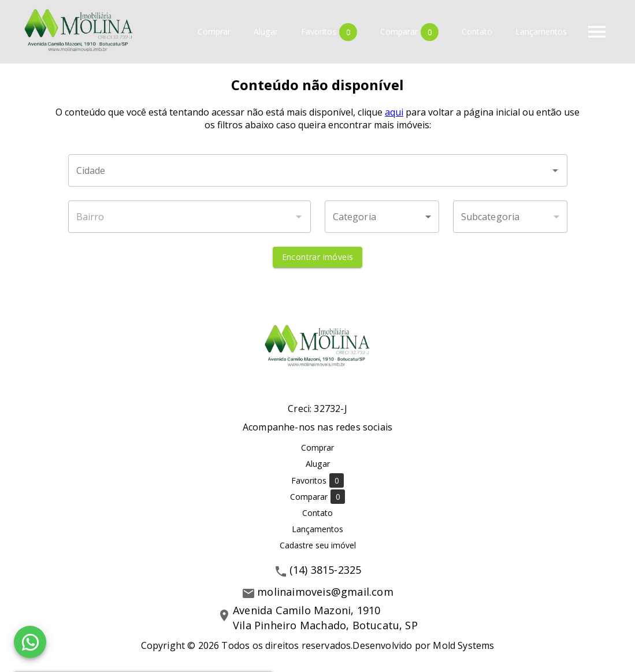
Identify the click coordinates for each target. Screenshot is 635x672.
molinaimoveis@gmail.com (325, 592)
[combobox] (318, 170)
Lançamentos (541, 32)
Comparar (409, 32)
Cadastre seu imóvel (318, 545)
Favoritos (329, 32)
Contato (477, 32)
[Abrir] (555, 170)
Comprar (214, 32)
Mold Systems (463, 645)
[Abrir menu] (597, 32)
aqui (394, 112)
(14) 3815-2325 (326, 570)
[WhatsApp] (30, 642)
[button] (382, 217)
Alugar (266, 32)
